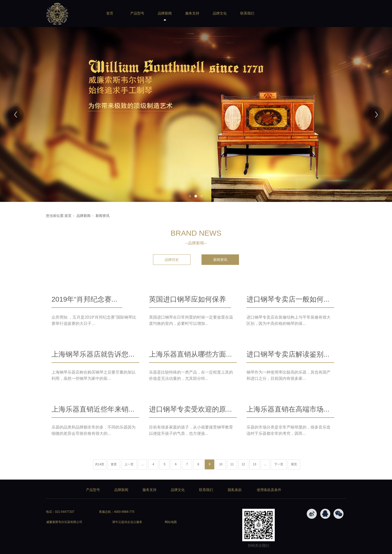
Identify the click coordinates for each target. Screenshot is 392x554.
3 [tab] (201, 196)
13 (254, 464)
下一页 (279, 464)
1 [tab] (190, 196)
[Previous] (16, 115)
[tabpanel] (196, 114)
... (142, 464)
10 (221, 464)
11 (232, 464)
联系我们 (247, 13)
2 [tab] (196, 196)
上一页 (129, 464)
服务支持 (192, 13)
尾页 (294, 464)
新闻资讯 (102, 216)
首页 (110, 13)
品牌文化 (220, 13)
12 (243, 464)
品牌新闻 (165, 13)
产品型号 (137, 13)
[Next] (376, 115)
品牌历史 (172, 260)
